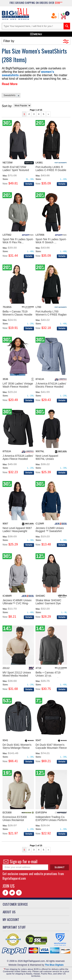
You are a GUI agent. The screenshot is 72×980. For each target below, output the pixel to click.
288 (8, 60)
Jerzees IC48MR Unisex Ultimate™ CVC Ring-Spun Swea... (17, 603)
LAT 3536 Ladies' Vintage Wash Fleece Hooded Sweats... (18, 387)
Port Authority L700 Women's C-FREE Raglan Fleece (51, 315)
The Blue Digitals (54, 965)
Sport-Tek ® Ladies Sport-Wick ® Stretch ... (51, 241)
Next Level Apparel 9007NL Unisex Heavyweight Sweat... (48, 459)
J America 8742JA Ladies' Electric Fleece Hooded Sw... (51, 387)
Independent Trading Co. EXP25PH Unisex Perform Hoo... (51, 820)
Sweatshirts (9, 95)
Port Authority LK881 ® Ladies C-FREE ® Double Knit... (51, 170)
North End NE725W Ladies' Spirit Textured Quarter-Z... (16, 170)
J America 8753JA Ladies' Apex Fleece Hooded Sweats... (18, 459)
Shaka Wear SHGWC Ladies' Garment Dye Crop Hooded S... (48, 603)
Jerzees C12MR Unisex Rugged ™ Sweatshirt (50, 530)
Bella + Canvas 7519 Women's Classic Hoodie (17, 313)
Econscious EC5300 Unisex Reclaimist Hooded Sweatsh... (15, 820)
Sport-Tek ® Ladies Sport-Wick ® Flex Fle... (18, 241)
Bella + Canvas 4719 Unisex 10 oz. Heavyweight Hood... (48, 676)
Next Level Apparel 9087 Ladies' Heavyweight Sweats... (17, 531)
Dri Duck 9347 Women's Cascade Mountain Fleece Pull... (51, 748)
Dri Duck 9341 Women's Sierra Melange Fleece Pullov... (17, 748)
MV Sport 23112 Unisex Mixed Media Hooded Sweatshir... (17, 676)
